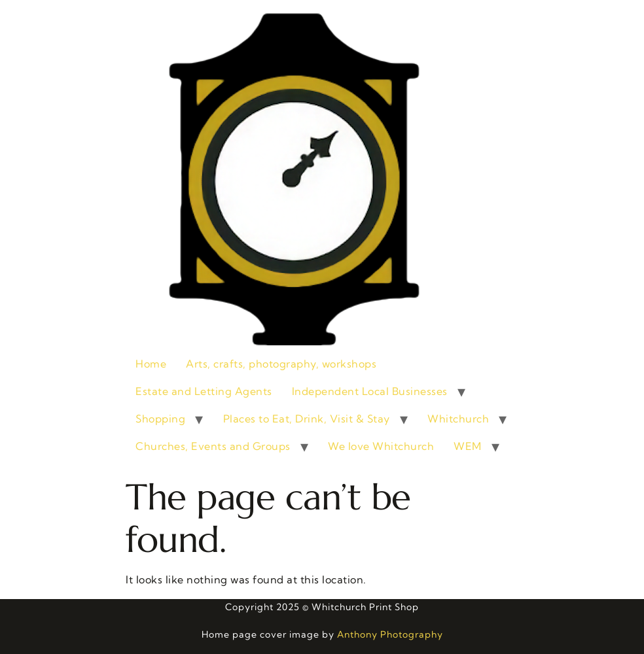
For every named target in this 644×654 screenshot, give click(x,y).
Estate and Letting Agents (204, 391)
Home (151, 364)
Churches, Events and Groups (213, 446)
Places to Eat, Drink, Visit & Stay (307, 419)
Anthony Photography (390, 634)
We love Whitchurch (381, 446)
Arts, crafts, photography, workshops (281, 364)
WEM (468, 446)
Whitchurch (458, 419)
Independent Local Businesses (370, 391)
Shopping (160, 419)
